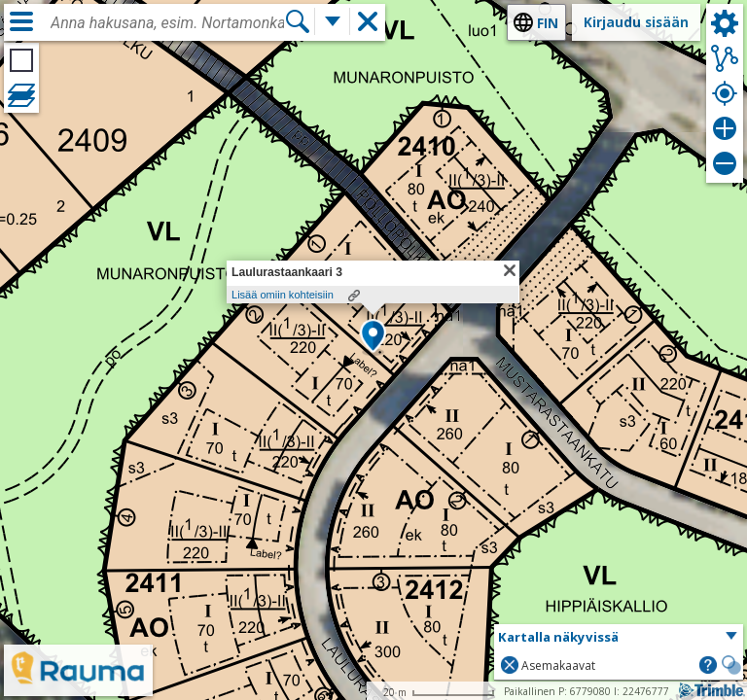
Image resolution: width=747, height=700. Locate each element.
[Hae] (298, 21)
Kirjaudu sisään (636, 22)
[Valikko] (21, 21)
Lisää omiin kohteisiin (283, 295)
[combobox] (167, 23)
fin (548, 23)
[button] (373, 337)
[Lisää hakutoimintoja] (333, 21)
